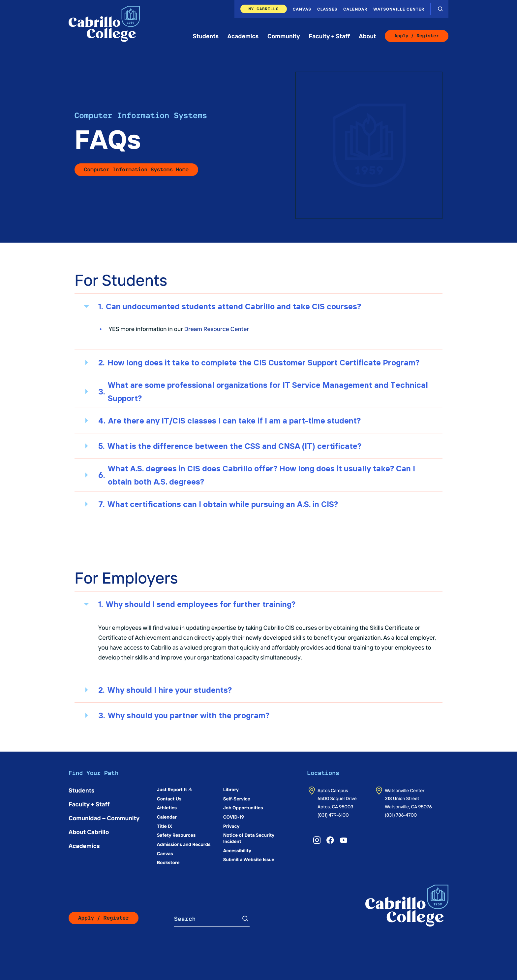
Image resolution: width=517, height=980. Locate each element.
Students (206, 36)
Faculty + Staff (330, 36)
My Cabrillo (263, 9)
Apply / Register (417, 36)
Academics (243, 36)
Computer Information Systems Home (136, 169)
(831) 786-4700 (401, 815)
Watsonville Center (399, 9)
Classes (327, 9)
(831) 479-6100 (333, 815)
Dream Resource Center (217, 329)
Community (284, 36)
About (367, 36)
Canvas (302, 9)
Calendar (355, 9)
